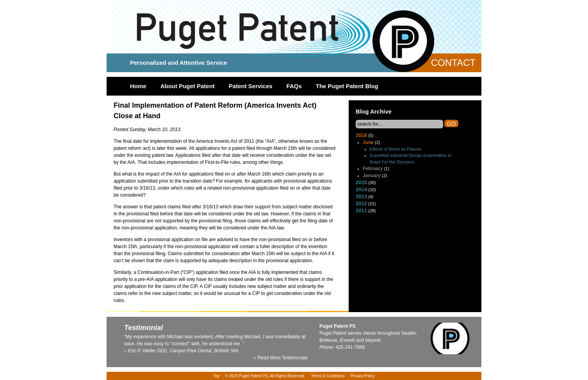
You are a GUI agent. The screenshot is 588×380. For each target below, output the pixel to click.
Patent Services (251, 86)
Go (451, 123)
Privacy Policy (363, 376)
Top (216, 376)
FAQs (294, 86)
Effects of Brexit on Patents (396, 149)
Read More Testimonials (282, 358)
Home (138, 86)
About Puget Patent (188, 86)
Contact (453, 63)
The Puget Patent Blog (347, 86)
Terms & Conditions (328, 376)
